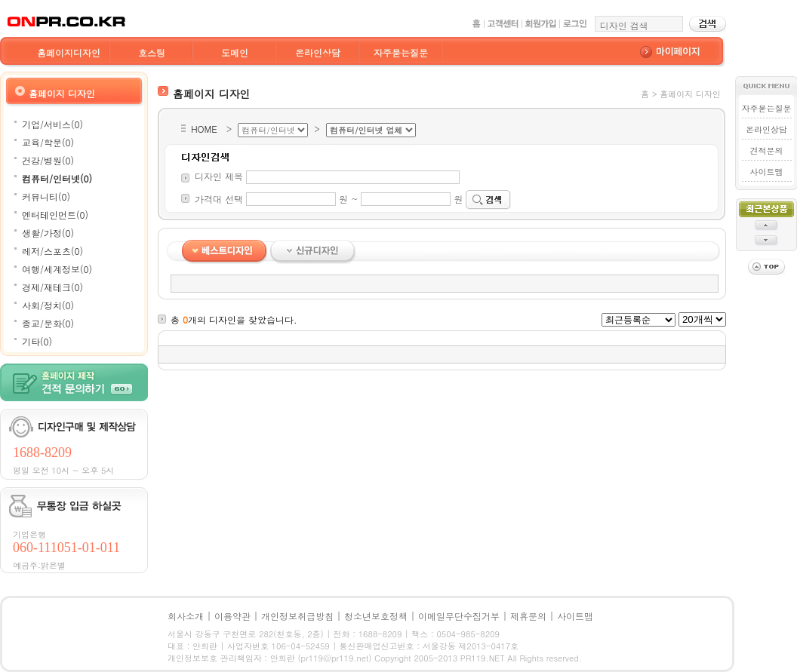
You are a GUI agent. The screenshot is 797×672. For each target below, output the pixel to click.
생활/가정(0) (48, 233)
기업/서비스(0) (52, 124)
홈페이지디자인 (69, 52)
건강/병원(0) (48, 160)
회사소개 (186, 616)
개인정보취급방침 (297, 616)
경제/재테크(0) (52, 287)
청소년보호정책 (376, 616)
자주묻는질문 (401, 52)
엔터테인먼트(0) (55, 215)
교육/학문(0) (48, 142)
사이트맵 (766, 172)
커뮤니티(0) (46, 196)
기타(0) (37, 341)
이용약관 (232, 616)
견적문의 (766, 150)
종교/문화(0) (48, 323)
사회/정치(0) (48, 305)
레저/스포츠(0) (52, 251)
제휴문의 (528, 616)
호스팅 (152, 52)
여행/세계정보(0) (57, 269)
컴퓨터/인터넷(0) (57, 178)
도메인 (235, 52)
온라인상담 (318, 52)
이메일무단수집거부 (459, 616)
